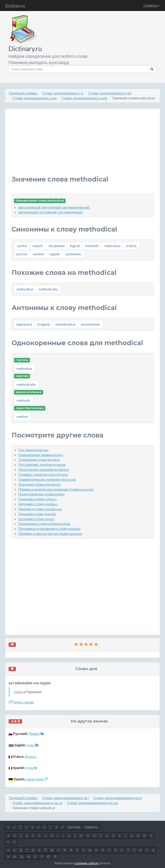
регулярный (51, 207)
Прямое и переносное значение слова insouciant (56, 489)
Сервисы (152, 5)
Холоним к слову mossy (36, 519)
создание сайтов (86, 863)
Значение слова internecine (39, 484)
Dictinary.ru (15, 5)
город (18, 692)
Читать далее (21, 702)
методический (29, 207)
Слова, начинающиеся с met (35, 98)
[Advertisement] (82, 146)
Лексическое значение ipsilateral (44, 469)
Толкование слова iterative (39, 460)
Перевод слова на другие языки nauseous (50, 533)
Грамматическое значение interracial (47, 479)
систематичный (70, 212)
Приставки (74, 827)
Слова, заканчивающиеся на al (118, 798)
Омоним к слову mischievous (40, 509)
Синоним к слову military (37, 499)
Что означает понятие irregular (42, 465)
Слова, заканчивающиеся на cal (37, 803)
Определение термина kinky (41, 455)
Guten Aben (37, 779)
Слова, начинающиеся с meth (84, 98)
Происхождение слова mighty (41, 494)
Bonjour (31, 756)
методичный (28, 212)
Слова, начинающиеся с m (63, 93)
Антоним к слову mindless (38, 504)
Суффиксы (91, 827)
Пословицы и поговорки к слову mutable (49, 529)
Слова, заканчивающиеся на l (65, 798)
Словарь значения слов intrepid (43, 474)
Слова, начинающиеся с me (110, 93)
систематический (76, 207)
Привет (36, 734)
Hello (33, 745)
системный (48, 212)
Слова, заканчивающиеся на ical (92, 803)
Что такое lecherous (33, 450)
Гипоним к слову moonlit (37, 514)
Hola (32, 768)
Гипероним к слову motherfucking (44, 524)
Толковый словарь (23, 93)
